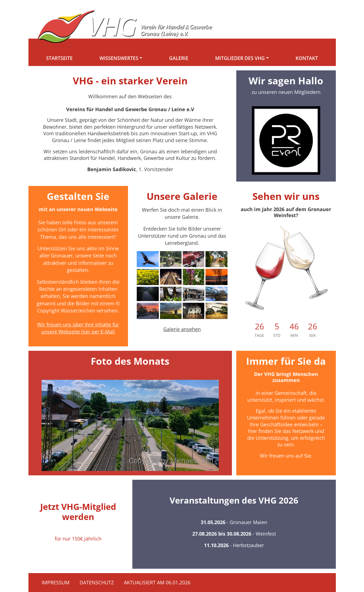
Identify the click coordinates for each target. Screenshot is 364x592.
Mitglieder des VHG (240, 58)
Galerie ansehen (182, 329)
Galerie (179, 58)
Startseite (59, 58)
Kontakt (307, 58)
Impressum (56, 582)
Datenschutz (97, 582)
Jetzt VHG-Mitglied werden (78, 512)
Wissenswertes (119, 58)
